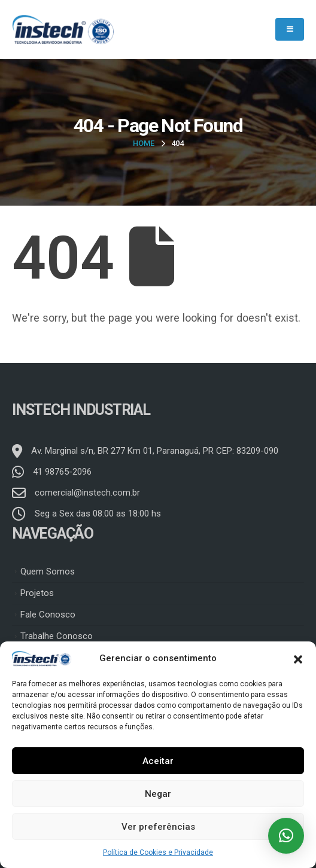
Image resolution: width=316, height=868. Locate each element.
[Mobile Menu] (290, 29)
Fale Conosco (48, 615)
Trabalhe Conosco (57, 636)
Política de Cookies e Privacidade (158, 852)
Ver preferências (158, 827)
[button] (298, 658)
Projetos (37, 593)
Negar (158, 794)
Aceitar (158, 761)
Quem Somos (48, 571)
